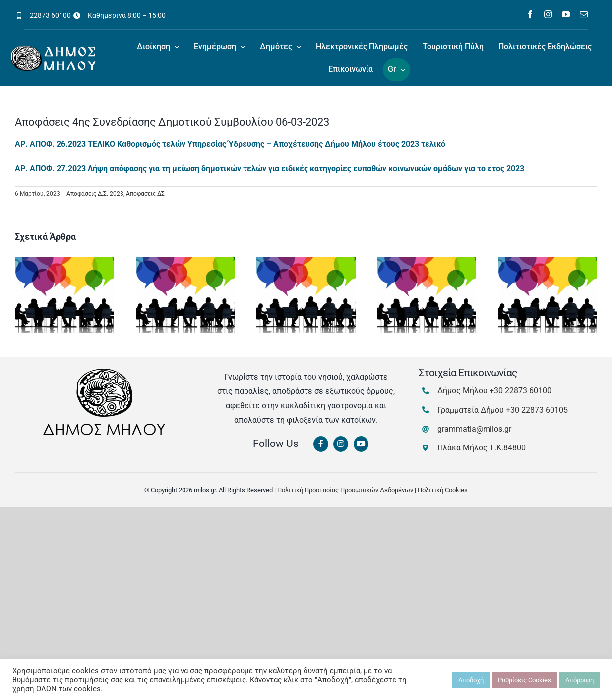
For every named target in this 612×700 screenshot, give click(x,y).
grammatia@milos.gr (474, 429)
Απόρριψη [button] (580, 680)
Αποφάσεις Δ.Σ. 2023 (95, 194)
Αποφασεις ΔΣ (145, 194)
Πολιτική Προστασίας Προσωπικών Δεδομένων (345, 490)
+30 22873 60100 (520, 391)
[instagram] (548, 14)
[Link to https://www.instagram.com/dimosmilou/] (341, 444)
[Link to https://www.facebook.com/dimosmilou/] (321, 444)
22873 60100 (50, 15)
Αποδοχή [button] (471, 680)
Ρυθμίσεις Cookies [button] (524, 680)
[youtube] (566, 14)
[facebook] (530, 14)
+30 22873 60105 (537, 410)
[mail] (584, 14)
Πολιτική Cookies (443, 490)
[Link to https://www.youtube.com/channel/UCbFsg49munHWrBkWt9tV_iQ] (361, 444)
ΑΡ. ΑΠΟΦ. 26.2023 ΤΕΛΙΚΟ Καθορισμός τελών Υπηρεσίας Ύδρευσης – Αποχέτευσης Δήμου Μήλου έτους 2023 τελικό (230, 144)
